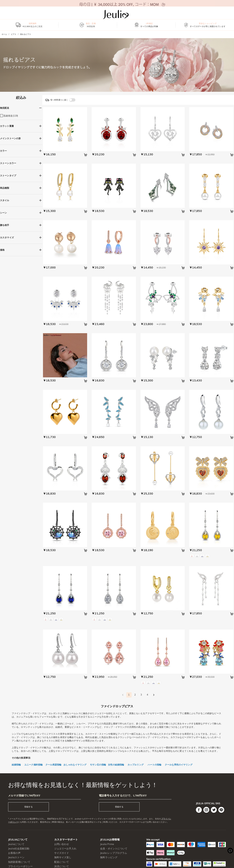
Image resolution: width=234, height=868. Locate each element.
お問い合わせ (62, 844)
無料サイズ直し (63, 857)
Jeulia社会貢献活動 (19, 849)
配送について (62, 862)
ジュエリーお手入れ (65, 849)
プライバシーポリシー (20, 866)
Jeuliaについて (16, 844)
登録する (28, 807)
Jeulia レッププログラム (114, 853)
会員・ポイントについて (114, 849)
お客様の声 (14, 853)
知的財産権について (19, 862)
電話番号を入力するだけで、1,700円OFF (123, 796)
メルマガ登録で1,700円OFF (24, 796)
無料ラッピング (109, 857)
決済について (62, 866)
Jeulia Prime (107, 844)
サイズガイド (62, 853)
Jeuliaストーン (16, 857)
